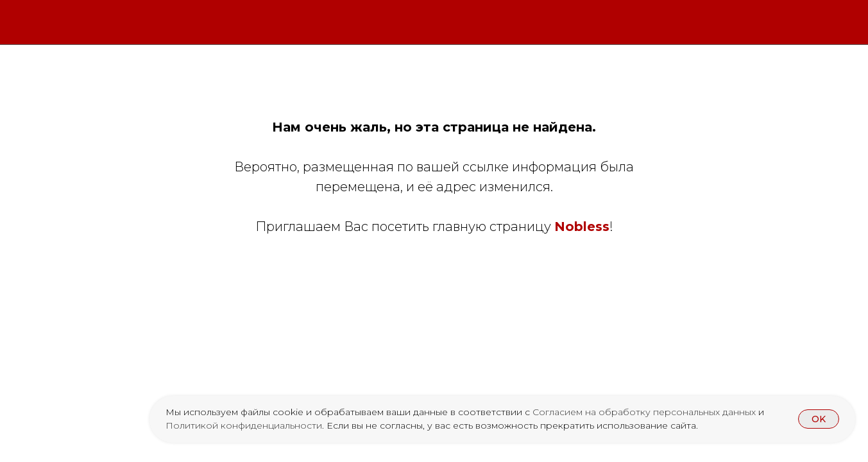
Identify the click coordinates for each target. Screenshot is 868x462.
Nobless (582, 227)
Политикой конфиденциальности (244, 425)
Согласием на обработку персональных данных (645, 412)
